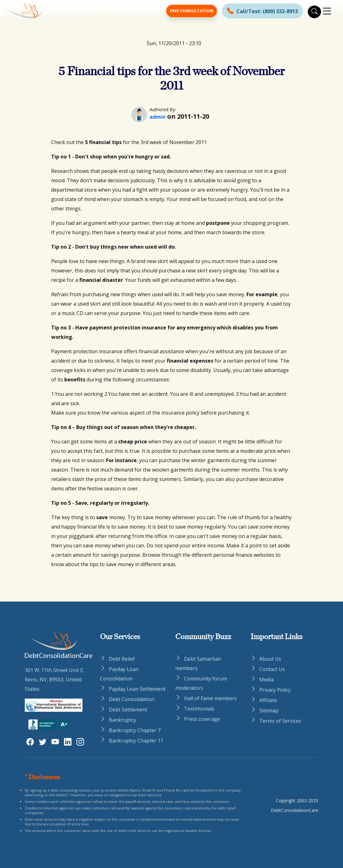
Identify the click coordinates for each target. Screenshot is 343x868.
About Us (270, 659)
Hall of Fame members (210, 698)
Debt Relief (122, 659)
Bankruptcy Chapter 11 (136, 741)
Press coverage (202, 719)
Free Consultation (192, 11)
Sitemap (269, 710)
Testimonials (199, 709)
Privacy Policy (275, 690)
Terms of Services (280, 721)
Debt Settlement (128, 710)
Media (266, 679)
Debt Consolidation (132, 699)
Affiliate (268, 700)
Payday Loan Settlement (137, 689)
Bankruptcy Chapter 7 (135, 730)
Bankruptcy (122, 720)
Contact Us (272, 669)
